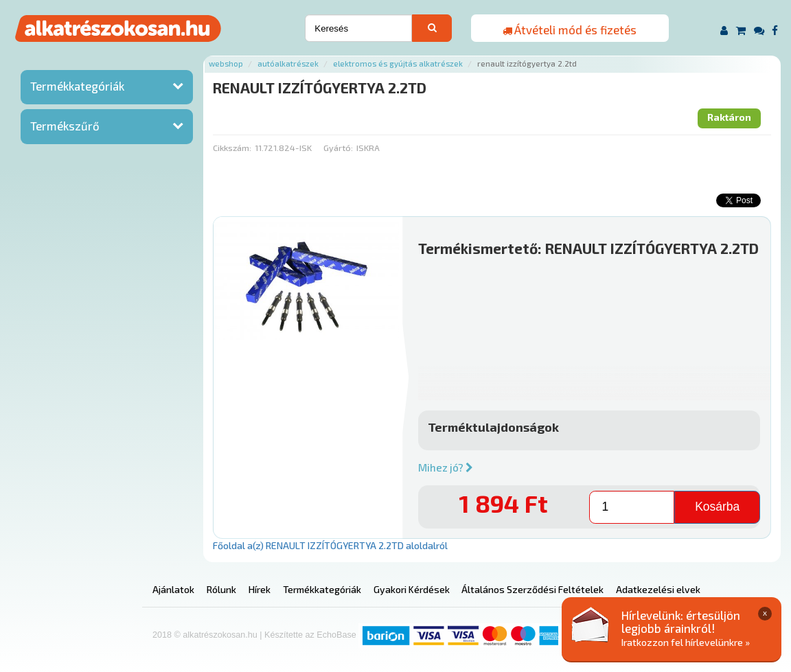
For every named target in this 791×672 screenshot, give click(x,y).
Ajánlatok (173, 589)
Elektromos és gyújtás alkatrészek (398, 63)
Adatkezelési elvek (658, 589)
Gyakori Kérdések (412, 589)
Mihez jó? (446, 467)
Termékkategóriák (77, 86)
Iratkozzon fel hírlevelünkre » (686, 642)
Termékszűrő (65, 126)
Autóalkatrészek (288, 63)
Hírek (260, 589)
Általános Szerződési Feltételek (532, 589)
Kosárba (717, 507)
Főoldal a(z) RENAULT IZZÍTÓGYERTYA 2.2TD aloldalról (330, 545)
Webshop (226, 63)
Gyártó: (338, 148)
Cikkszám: (232, 148)
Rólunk (221, 589)
